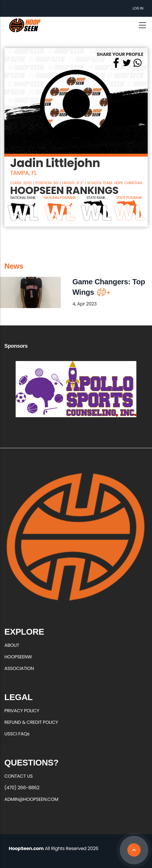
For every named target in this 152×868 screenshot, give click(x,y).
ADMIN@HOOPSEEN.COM (31, 799)
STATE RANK (96, 198)
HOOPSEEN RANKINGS (64, 191)
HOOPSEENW (18, 657)
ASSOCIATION (19, 668)
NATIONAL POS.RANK (59, 198)
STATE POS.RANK (129, 198)
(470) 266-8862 (22, 788)
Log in (138, 8)
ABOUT (12, 645)
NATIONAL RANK (23, 198)
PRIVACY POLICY (22, 711)
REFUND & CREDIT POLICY (31, 722)
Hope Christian (128, 183)
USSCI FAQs (17, 734)
